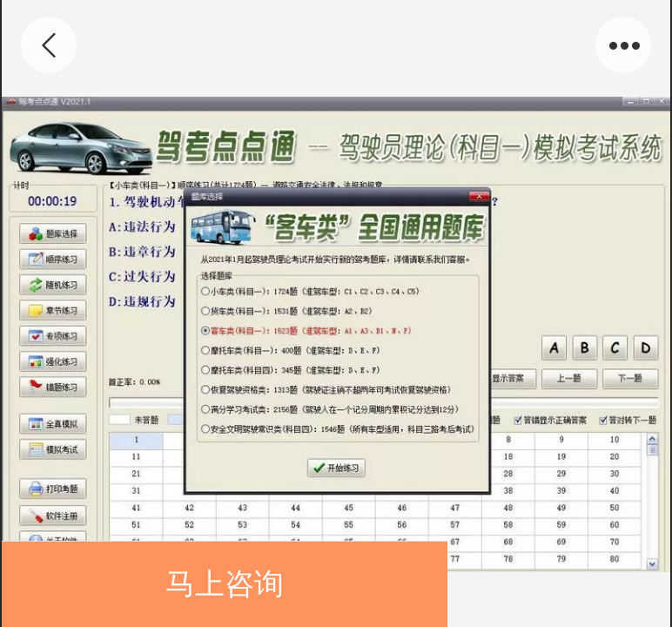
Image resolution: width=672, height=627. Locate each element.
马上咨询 (225, 584)
